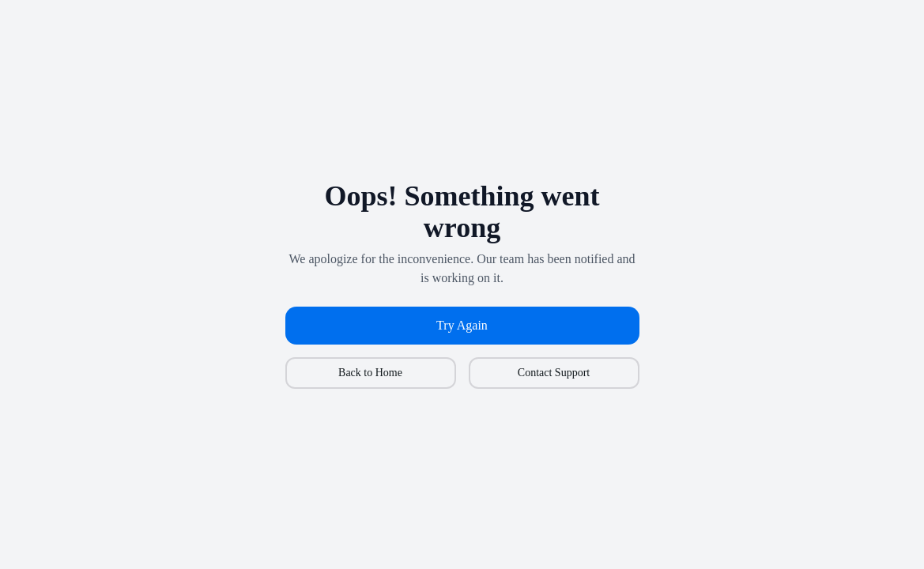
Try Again (462, 325)
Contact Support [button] (554, 373)
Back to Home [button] (370, 373)
